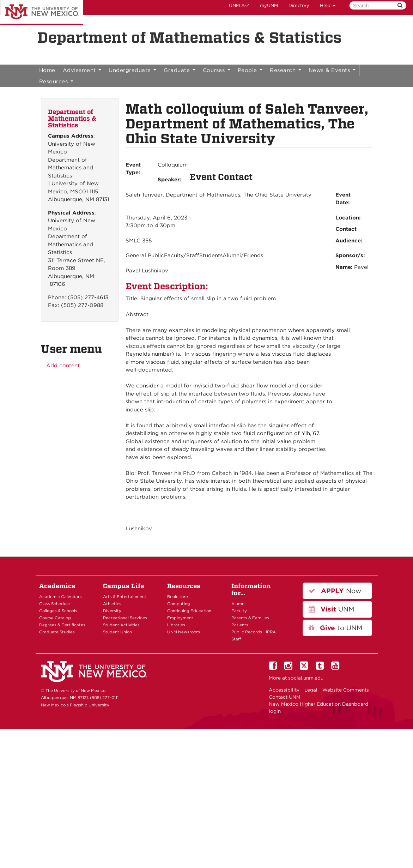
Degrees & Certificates (62, 625)
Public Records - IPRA (254, 632)
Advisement (82, 70)
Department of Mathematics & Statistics (189, 37)
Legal (311, 690)
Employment (180, 618)
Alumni (238, 604)
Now (335, 591)
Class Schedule (54, 604)
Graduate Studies (57, 632)
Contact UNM (285, 697)
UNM (331, 609)
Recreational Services (125, 618)
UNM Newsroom (184, 632)
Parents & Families (250, 618)
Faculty (239, 611)
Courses (217, 70)
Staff (236, 639)
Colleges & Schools (58, 611)
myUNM (269, 5)
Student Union (117, 632)
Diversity (112, 611)
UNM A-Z (239, 5)
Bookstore (178, 597)
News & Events (332, 70)
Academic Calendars (60, 597)
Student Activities (121, 625)
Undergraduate (132, 70)
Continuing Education (189, 611)
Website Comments (346, 690)
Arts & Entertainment (125, 597)
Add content (63, 366)
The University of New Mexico (42, 12)
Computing (179, 604)
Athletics (112, 604)
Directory (299, 5)
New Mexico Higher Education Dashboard (318, 704)
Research (286, 70)
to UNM (335, 628)
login (275, 711)
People (250, 70)
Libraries (176, 625)
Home (47, 70)
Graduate (180, 70)
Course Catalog (55, 618)
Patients (240, 625)
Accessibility (284, 690)
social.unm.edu (306, 678)
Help (328, 5)
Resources (56, 82)
